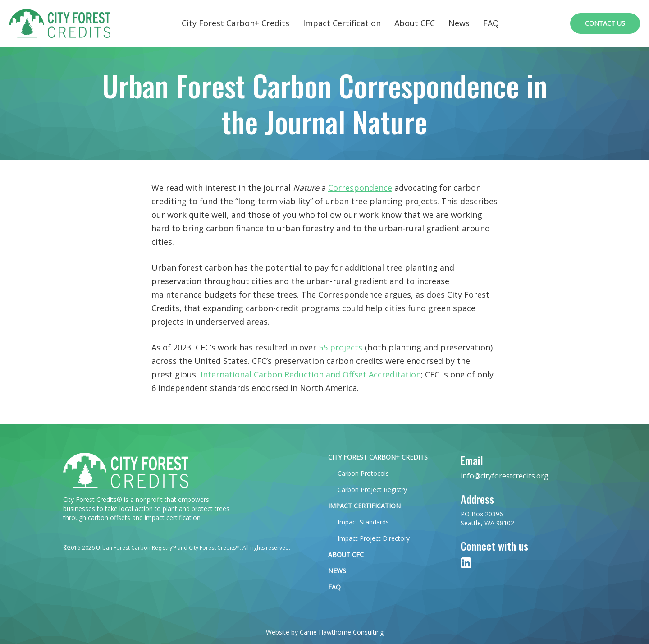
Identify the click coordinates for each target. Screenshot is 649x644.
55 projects (340, 347)
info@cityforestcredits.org (505, 476)
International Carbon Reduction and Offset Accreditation (311, 374)
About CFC (415, 23)
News (459, 23)
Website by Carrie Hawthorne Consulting (325, 632)
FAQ (491, 23)
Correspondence (360, 188)
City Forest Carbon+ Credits (235, 23)
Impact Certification (342, 23)
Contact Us (605, 23)
